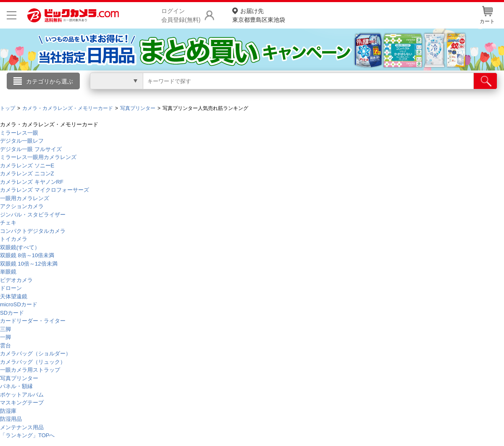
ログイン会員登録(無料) (181, 15)
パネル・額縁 (16, 386)
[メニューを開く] (12, 15)
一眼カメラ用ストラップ (30, 370)
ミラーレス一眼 (19, 133)
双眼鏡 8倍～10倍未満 (27, 255)
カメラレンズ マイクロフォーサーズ (45, 190)
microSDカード (19, 304)
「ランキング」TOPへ (28, 435)
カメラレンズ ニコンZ (27, 173)
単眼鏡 (8, 272)
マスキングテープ (22, 403)
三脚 (5, 329)
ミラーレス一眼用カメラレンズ (38, 157)
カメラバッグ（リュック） (33, 362)
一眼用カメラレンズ (25, 198)
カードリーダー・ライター (33, 321)
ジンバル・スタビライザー (33, 215)
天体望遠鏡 (14, 296)
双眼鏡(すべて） (20, 247)
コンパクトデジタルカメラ (33, 231)
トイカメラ (14, 239)
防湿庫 (8, 411)
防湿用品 (11, 419)
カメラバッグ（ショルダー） (35, 353)
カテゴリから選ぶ (50, 81)
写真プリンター (19, 378)
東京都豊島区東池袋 (259, 15)
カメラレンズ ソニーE (27, 166)
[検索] (485, 81)
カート (487, 15)
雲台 (5, 346)
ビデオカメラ (16, 280)
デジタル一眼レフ (22, 141)
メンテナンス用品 (22, 427)
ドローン (11, 288)
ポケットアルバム (22, 395)
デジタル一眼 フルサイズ (31, 149)
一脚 (5, 337)
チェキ (8, 223)
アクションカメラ (22, 206)
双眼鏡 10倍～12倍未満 (29, 264)
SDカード (12, 313)
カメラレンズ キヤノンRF (32, 182)
